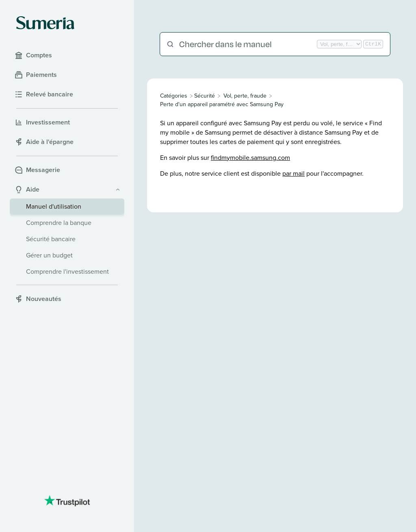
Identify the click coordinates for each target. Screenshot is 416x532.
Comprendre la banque (59, 223)
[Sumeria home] (45, 23)
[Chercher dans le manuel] (247, 44)
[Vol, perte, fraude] (245, 96)
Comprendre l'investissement (67, 271)
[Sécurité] (205, 96)
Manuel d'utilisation (54, 206)
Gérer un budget (49, 255)
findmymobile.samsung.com (250, 158)
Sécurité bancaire (51, 239)
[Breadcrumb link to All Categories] (174, 96)
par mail (294, 173)
